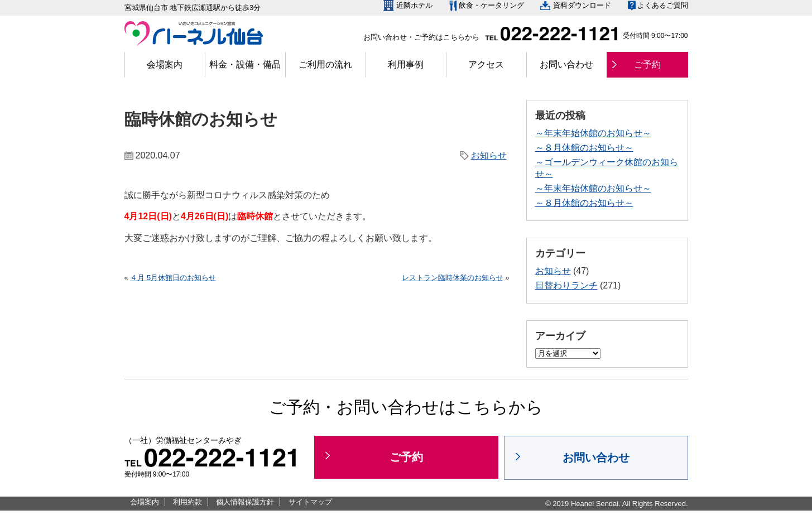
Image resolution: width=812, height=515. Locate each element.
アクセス (486, 64)
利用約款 (188, 502)
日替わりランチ (566, 285)
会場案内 (165, 64)
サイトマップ (310, 502)
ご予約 (647, 64)
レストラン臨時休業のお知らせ (453, 278)
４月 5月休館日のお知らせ (173, 278)
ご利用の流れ (325, 64)
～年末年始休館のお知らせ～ (593, 133)
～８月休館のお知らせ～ (584, 148)
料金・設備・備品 (245, 64)
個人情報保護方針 (245, 502)
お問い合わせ (566, 64)
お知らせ (489, 155)
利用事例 (406, 64)
